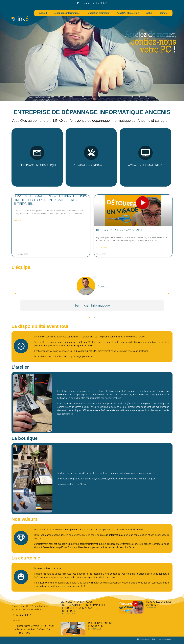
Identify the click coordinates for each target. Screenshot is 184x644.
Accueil (43, 13)
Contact (163, 13)
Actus (149, 13)
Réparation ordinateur (98, 13)
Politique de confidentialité (162, 639)
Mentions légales (144, 639)
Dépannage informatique (67, 13)
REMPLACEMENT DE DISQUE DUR (100, 625)
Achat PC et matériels (128, 13)
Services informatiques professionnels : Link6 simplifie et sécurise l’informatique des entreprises (50, 200)
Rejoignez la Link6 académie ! (119, 230)
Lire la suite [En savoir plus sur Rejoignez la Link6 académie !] (102, 247)
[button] (16, 294)
